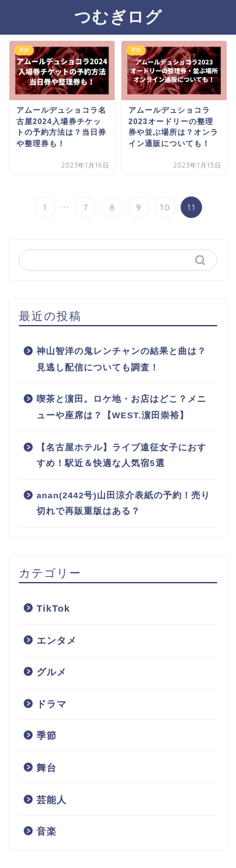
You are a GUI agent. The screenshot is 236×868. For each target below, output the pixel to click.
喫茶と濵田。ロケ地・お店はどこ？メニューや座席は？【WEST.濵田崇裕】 (121, 407)
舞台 (47, 768)
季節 (47, 735)
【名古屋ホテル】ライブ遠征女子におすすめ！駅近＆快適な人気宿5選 (121, 456)
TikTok (53, 608)
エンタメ (57, 640)
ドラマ (52, 704)
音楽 (47, 831)
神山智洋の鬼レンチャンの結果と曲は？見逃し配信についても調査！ (121, 359)
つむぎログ (118, 16)
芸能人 (52, 800)
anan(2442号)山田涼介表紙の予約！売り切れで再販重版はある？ (123, 504)
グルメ (52, 672)
